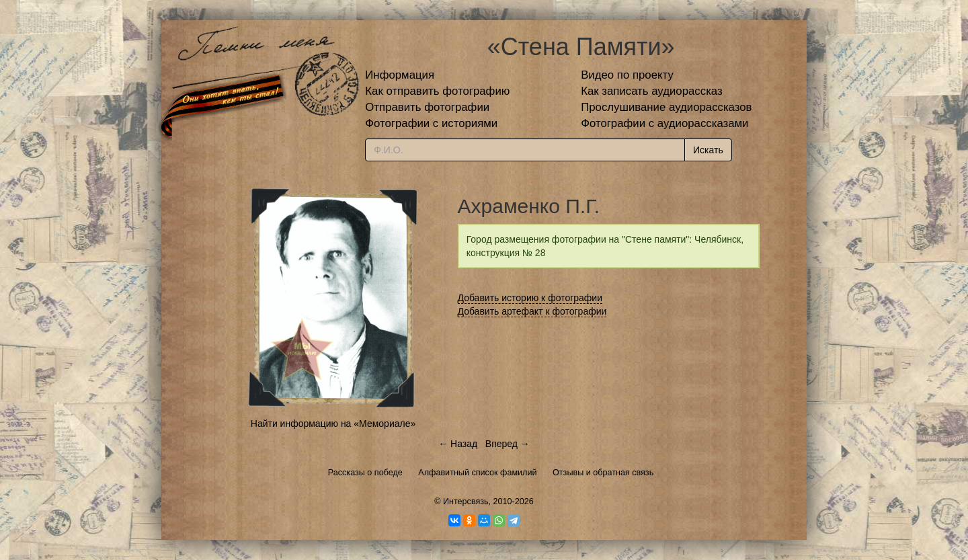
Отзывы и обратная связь (603, 473)
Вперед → (508, 444)
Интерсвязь (466, 502)
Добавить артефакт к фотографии (532, 311)
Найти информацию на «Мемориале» (333, 424)
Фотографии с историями (431, 123)
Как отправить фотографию (437, 91)
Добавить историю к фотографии (530, 298)
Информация (400, 75)
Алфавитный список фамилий (477, 473)
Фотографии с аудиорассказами (664, 123)
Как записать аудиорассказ (652, 91)
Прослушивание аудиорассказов (666, 107)
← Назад (458, 444)
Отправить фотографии (427, 107)
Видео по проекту (627, 75)
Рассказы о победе (365, 473)
